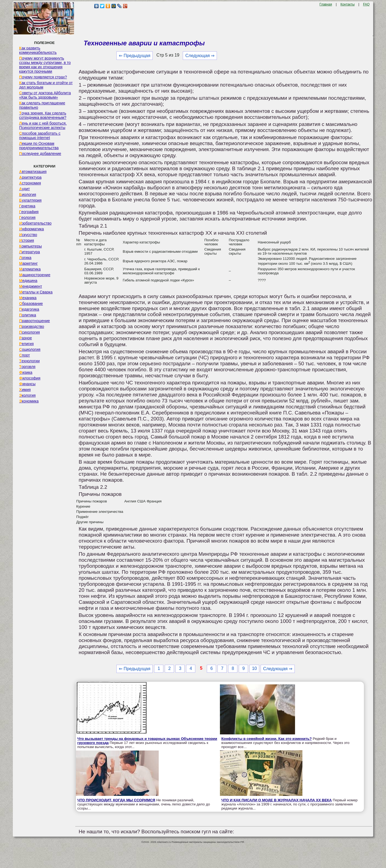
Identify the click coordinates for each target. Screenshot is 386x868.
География (29, 212)
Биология (28, 195)
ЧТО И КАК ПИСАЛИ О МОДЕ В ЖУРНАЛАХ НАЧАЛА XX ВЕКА (276, 800)
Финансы (27, 384)
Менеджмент (31, 286)
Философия (30, 378)
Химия (25, 390)
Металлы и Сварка (36, 292)
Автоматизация (33, 172)
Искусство (28, 235)
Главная (326, 4)
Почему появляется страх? (43, 77)
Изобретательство (35, 223)
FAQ (366, 4)
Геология (27, 217)
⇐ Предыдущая (135, 56)
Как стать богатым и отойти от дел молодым (46, 85)
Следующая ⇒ (200, 56)
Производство (32, 326)
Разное (26, 338)
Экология (27, 395)
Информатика (31, 229)
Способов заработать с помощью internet (40, 136)
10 (254, 668)
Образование (31, 304)
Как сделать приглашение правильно (42, 105)
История (26, 240)
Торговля (27, 367)
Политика (28, 315)
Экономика (29, 401)
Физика (26, 372)
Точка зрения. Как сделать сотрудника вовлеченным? (43, 115)
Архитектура (30, 177)
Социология (30, 349)
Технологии (29, 361)
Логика (25, 258)
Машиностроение (35, 275)
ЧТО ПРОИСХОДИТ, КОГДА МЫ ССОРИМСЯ (116, 800)
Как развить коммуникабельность (38, 50)
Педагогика (29, 309)
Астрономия (30, 183)
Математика (30, 269)
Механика (28, 298)
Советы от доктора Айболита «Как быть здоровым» (45, 95)
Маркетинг (28, 263)
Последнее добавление (40, 154)
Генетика (27, 206)
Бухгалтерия (30, 200)
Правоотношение (34, 321)
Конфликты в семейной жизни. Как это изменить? (266, 739)
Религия (26, 344)
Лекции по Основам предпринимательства (39, 146)
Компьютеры (30, 246)
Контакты (347, 4)
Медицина (28, 281)
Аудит (24, 189)
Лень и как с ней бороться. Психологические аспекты (43, 125)
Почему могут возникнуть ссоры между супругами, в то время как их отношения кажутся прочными (45, 65)
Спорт (24, 355)
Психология (30, 332)
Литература (30, 252)
